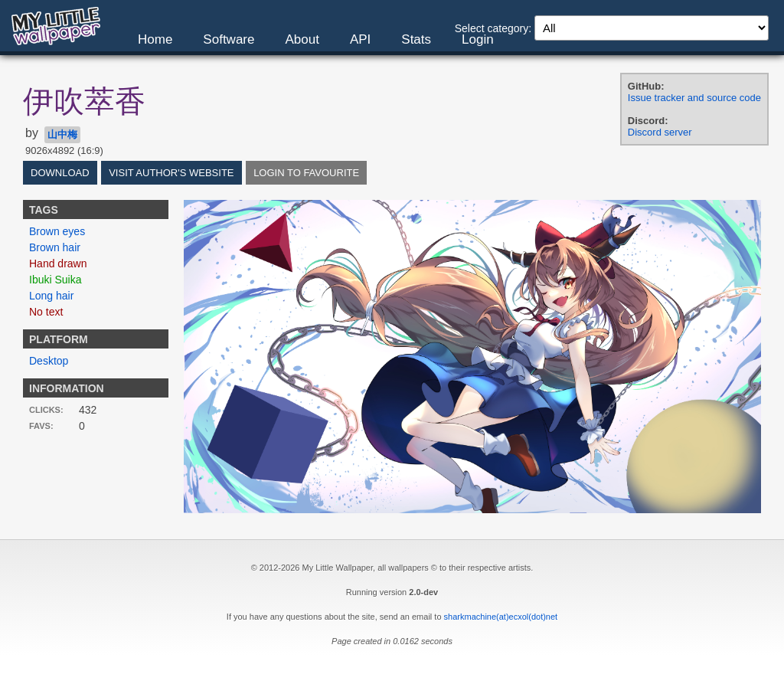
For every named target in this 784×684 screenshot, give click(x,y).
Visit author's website (171, 173)
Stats (416, 39)
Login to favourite (306, 173)
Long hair (51, 296)
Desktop (49, 361)
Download (60, 173)
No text (46, 312)
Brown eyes (57, 231)
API (360, 39)
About (302, 39)
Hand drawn (58, 263)
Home (155, 39)
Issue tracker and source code (694, 98)
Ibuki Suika (55, 280)
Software (229, 39)
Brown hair (55, 247)
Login (478, 39)
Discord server (660, 132)
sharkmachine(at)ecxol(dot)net (501, 617)
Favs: (41, 426)
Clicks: (46, 410)
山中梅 (62, 134)
